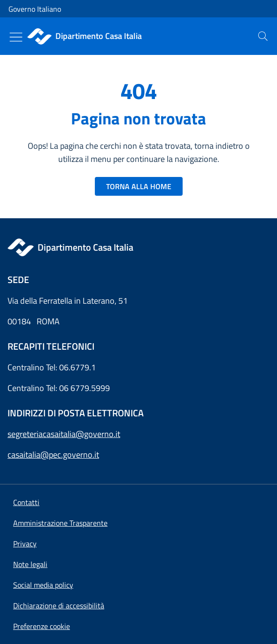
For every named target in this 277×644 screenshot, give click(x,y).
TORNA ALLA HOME (139, 186)
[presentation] (263, 36)
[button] (42, 626)
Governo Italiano (35, 9)
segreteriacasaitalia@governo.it (64, 434)
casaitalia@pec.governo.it (53, 455)
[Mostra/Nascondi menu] (16, 37)
